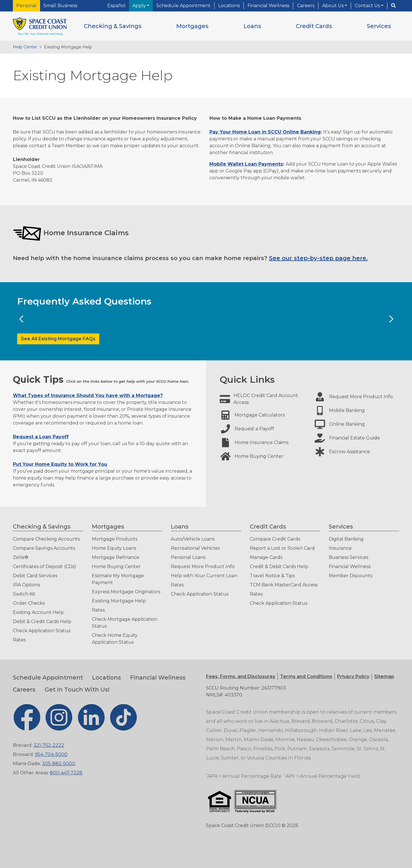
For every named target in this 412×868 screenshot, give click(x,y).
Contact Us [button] (368, 6)
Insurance (340, 548)
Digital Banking (346, 539)
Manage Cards (266, 557)
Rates (19, 640)
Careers (306, 6)
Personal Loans (188, 557)
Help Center (25, 47)
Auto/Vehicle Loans (193, 539)
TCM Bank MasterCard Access (284, 585)
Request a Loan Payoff (41, 437)
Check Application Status (42, 631)
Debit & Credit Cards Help (42, 621)
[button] (113, 26)
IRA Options (26, 585)
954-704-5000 (51, 754)
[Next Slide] (391, 319)
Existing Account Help (38, 612)
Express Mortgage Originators (126, 592)
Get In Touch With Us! (77, 690)
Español (116, 6)
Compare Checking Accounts (46, 539)
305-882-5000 (59, 764)
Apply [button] (140, 6)
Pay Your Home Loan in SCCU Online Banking (265, 132)
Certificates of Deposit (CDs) (44, 566)
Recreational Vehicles (195, 548)
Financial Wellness (268, 6)
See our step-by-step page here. (318, 258)
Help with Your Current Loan (204, 576)
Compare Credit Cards (275, 539)
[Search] (393, 6)
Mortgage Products (115, 539)
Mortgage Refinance (116, 557)
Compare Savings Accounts (44, 548)
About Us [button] (333, 6)
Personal (26, 6)
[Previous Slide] (21, 319)
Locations (229, 6)
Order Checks (29, 603)
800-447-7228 (66, 773)
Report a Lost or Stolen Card (282, 548)
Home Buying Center (116, 566)
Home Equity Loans (114, 548)
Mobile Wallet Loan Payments (246, 164)
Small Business (60, 6)
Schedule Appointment (183, 6)
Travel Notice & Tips (272, 576)
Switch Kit (24, 594)
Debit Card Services (35, 576)
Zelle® (21, 557)
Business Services (348, 557)
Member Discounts (350, 576)
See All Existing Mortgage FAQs (58, 339)
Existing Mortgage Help (119, 601)
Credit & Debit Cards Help (279, 566)
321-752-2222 (49, 745)
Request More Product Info (203, 566)
